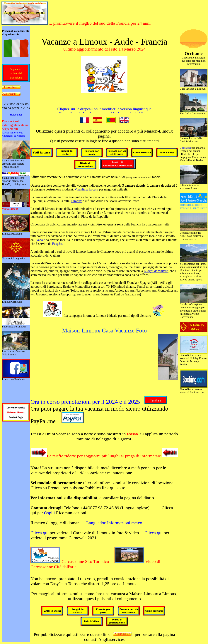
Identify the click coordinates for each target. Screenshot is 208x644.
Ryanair (40, 240)
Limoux (76, 201)
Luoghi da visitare (156, 271)
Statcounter (16, 115)
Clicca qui (40, 533)
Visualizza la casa (86, 189)
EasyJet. (58, 244)
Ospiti (50, 513)
